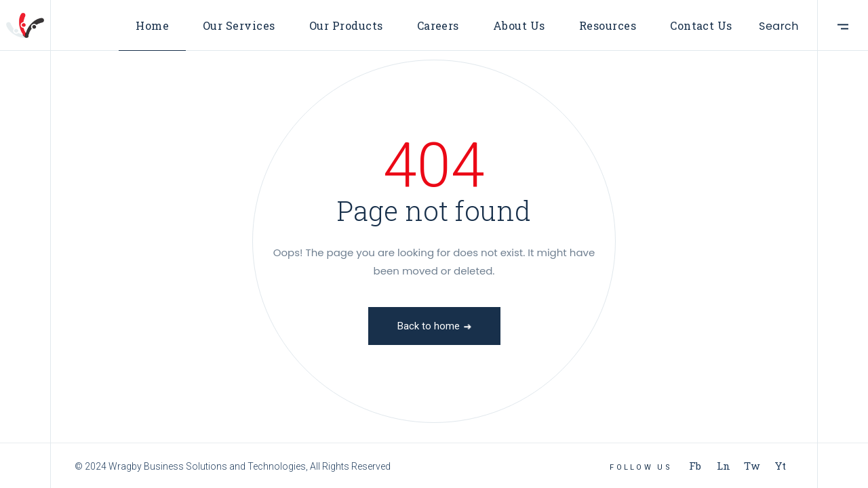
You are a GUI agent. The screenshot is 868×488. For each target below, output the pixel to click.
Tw (752, 466)
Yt (781, 466)
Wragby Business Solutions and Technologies (207, 466)
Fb (695, 466)
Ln (724, 466)
